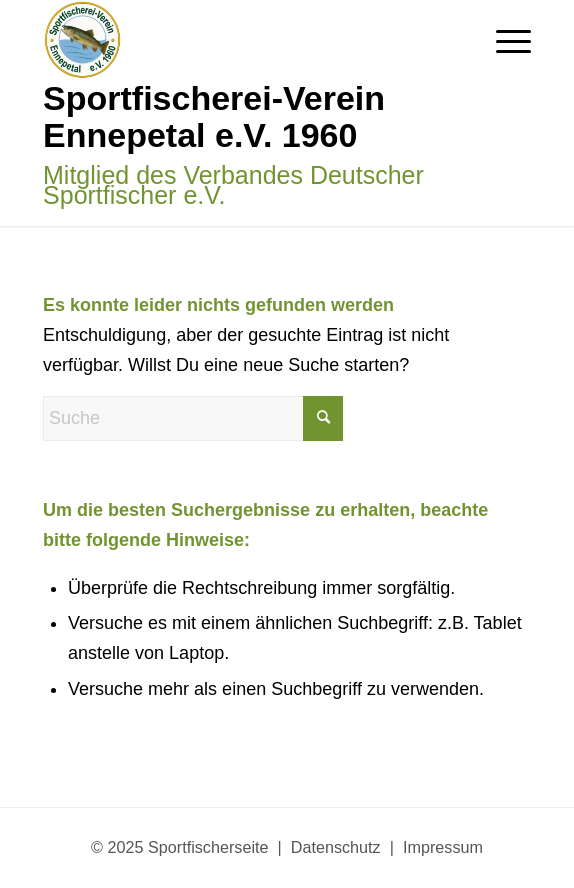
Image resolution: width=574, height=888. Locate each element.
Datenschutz (336, 847)
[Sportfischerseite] (238, 113)
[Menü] (503, 40)
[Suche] (193, 418)
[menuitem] (503, 40)
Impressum (443, 847)
